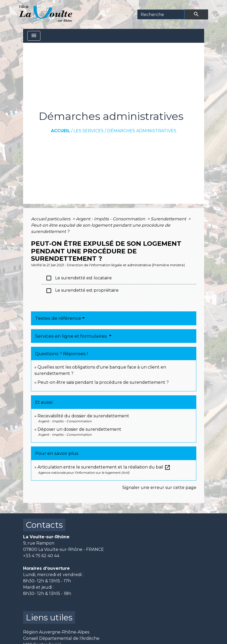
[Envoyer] (196, 14)
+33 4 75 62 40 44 (41, 556)
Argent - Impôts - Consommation (111, 219)
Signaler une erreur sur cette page (159, 488)
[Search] (161, 14)
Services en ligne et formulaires (72, 336)
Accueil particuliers (51, 219)
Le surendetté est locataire (79, 278)
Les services (89, 131)
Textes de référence (58, 318)
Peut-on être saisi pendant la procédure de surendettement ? (103, 382)
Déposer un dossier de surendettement (79, 429)
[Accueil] (46, 14)
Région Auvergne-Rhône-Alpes (56, 632)
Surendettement (169, 219)
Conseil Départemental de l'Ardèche (61, 638)
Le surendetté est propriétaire (82, 291)
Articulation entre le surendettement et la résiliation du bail (104, 467)
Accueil (60, 131)
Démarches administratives (142, 131)
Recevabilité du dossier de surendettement (83, 416)
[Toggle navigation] (34, 36)
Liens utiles (49, 617)
